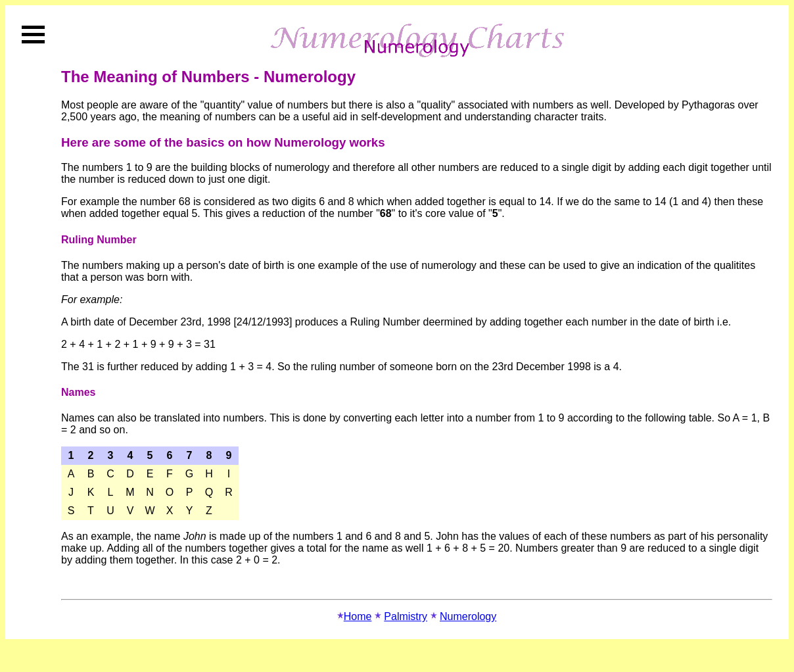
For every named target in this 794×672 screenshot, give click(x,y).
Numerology (468, 616)
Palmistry (406, 616)
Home (358, 616)
